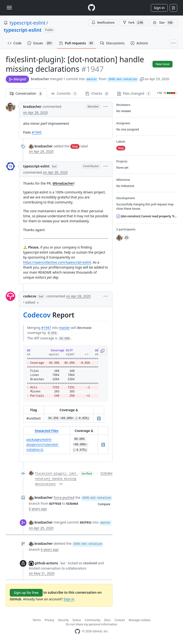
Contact (120, 620)
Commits (64, 94)
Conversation (26, 94)
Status (77, 620)
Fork (134, 23)
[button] (142, 79)
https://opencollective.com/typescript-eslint (57, 262)
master (65, 328)
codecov (30, 296)
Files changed (134, 94)
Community (92, 620)
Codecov (37, 315)
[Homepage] (91, 8)
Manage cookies (140, 620)
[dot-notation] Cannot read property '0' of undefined (147, 216)
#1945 (37, 132)
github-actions (46, 563)
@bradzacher (63, 183)
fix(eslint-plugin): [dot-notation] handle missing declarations (56, 479)
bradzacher (40, 79)
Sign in (159, 8)
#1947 (46, 328)
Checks (97, 94)
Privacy (49, 620)
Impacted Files (47, 431)
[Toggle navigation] (9, 8)
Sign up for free (26, 593)
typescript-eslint (27, 23)
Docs (107, 620)
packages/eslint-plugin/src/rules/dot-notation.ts (43, 444)
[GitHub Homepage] (77, 631)
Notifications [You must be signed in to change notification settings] (103, 23)
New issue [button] (163, 64)
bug (75, 146)
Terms (37, 620)
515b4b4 (107, 474)
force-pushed (64, 497)
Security (63, 620)
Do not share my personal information (91, 624)
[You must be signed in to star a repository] (163, 23)
